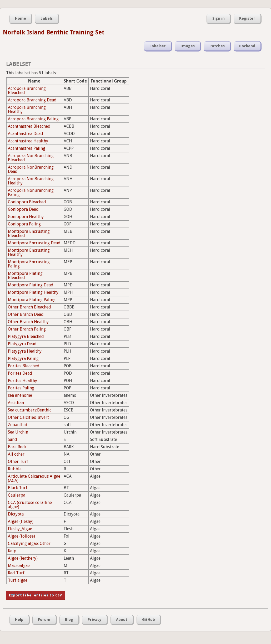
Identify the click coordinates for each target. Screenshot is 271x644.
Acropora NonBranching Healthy (31, 181)
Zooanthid (18, 425)
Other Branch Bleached (29, 307)
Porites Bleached (24, 366)
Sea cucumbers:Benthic (30, 410)
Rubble (15, 469)
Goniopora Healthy (26, 217)
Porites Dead (20, 373)
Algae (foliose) (21, 536)
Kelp (12, 551)
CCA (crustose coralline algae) (30, 505)
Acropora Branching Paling (33, 119)
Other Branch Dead (26, 314)
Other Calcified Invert (28, 417)
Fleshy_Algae (20, 529)
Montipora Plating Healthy (33, 292)
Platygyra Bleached (26, 336)
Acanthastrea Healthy (28, 141)
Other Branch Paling (27, 329)
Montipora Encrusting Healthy (29, 252)
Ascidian (16, 403)
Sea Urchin (18, 432)
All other (16, 454)
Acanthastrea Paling (27, 148)
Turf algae (18, 580)
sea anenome (20, 395)
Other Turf (18, 462)
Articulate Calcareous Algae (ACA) (34, 478)
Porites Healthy (22, 381)
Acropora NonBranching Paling (31, 192)
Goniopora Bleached (27, 202)
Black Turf (18, 488)
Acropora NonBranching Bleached (31, 158)
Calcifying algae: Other (29, 543)
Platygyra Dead (22, 344)
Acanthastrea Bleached (29, 126)
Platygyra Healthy (25, 351)
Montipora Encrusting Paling (29, 264)
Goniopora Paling (24, 224)
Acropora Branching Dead (32, 100)
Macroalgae (19, 566)
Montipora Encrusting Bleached (29, 233)
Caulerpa (17, 495)
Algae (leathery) (23, 558)
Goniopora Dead (23, 209)
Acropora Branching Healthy (27, 109)
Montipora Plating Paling (32, 300)
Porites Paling (21, 388)
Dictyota (16, 514)
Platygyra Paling (23, 359)
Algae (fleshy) (21, 521)
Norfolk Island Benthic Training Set (54, 32)
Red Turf (16, 573)
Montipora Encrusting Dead (34, 243)
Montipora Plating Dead (31, 285)
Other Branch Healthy (28, 322)
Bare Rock (17, 447)
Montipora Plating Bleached (25, 275)
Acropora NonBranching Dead (31, 169)
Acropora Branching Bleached (27, 91)
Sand (12, 439)
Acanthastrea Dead (26, 134)
